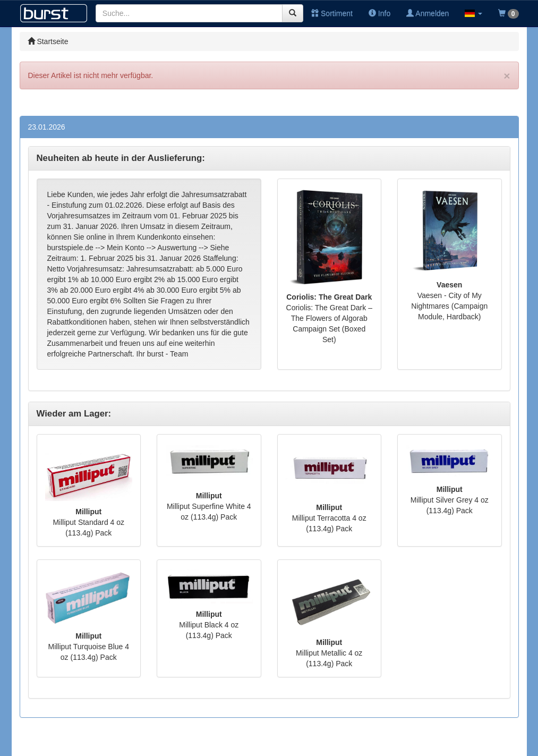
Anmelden (428, 13)
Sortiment (332, 13)
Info (379, 13)
